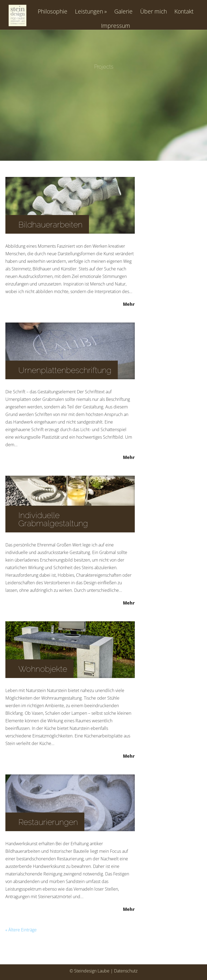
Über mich (153, 12)
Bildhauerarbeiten (50, 225)
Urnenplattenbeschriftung (65, 370)
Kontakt (184, 12)
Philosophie (53, 12)
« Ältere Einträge (21, 930)
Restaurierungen (48, 822)
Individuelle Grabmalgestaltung (53, 519)
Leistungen (89, 12)
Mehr (129, 304)
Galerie (123, 12)
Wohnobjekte (43, 669)
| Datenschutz (124, 971)
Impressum (116, 26)
